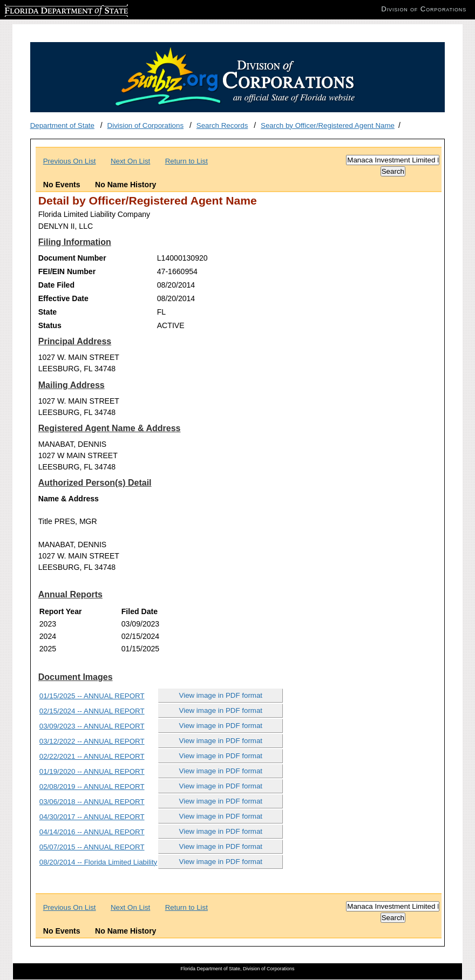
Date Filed (56, 285)
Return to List (186, 161)
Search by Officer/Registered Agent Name (328, 125)
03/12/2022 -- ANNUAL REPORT (92, 741)
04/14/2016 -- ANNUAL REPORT (92, 832)
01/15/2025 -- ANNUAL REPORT (92, 696)
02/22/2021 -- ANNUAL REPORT (92, 756)
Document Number (72, 258)
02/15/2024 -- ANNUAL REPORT (92, 711)
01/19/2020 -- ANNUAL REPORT (92, 771)
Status (50, 325)
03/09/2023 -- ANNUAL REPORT (92, 726)
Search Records (222, 125)
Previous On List (70, 161)
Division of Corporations (146, 125)
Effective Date (63, 298)
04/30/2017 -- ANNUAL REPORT (92, 817)
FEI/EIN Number (67, 271)
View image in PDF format (221, 695)
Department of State (62, 125)
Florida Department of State (49, 9)
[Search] (393, 160)
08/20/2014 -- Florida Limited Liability (99, 862)
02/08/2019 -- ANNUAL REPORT (92, 787)
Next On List (130, 161)
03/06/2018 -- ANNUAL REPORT (92, 802)
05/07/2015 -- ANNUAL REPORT (92, 847)
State (47, 312)
